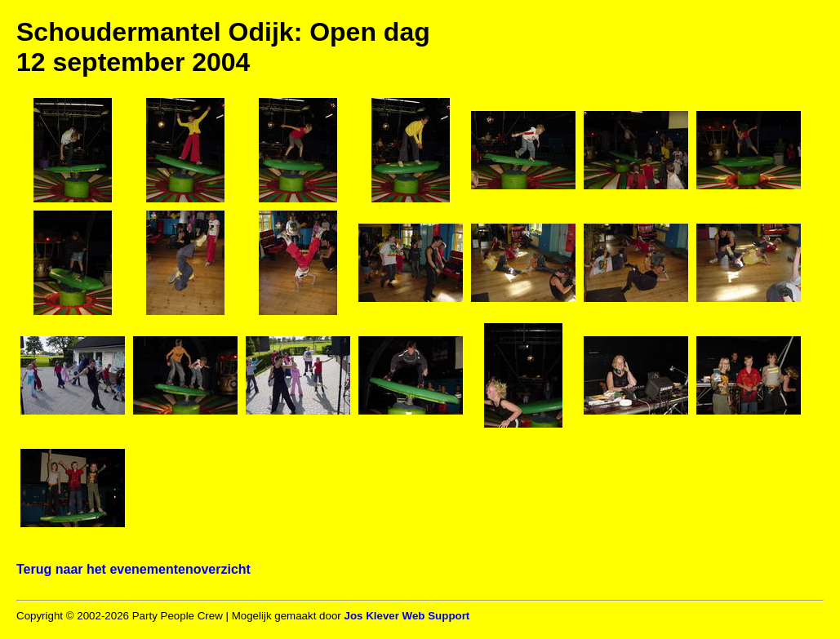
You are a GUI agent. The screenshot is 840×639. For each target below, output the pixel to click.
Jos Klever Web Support (407, 616)
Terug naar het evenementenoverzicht (133, 569)
